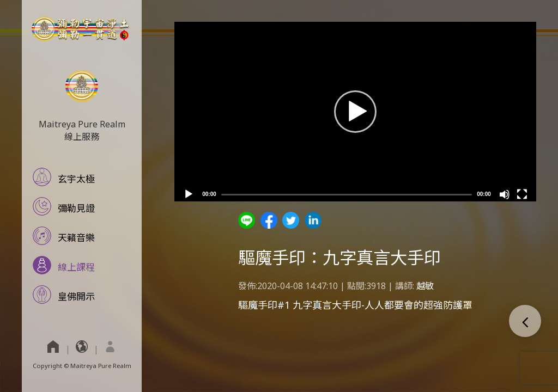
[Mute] (505, 194)
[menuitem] (110, 346)
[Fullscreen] (522, 194)
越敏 (425, 286)
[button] (355, 112)
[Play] (189, 194)
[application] (355, 112)
